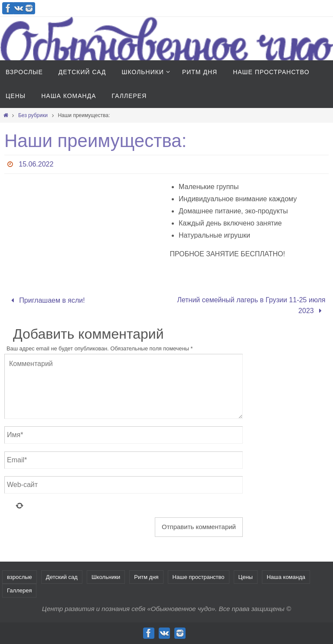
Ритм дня (146, 577)
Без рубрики (33, 115)
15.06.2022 (36, 164)
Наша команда (286, 577)
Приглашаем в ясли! (46, 300)
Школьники (106, 577)
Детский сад (62, 577)
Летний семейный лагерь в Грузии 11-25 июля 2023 (251, 305)
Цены (246, 577)
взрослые (20, 577)
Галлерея (19, 590)
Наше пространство (199, 577)
